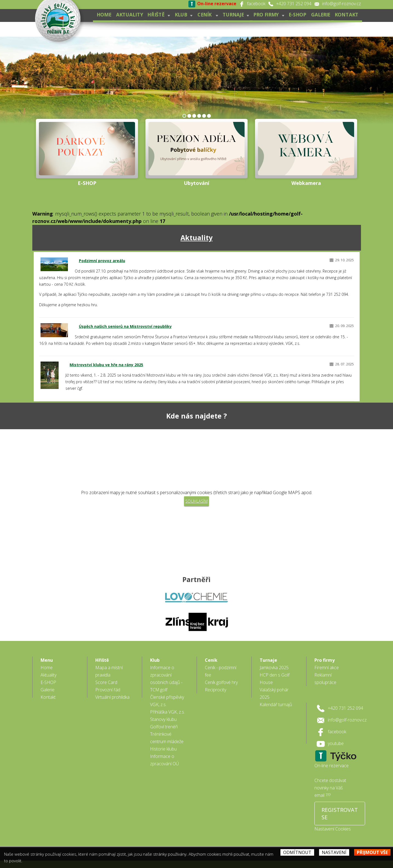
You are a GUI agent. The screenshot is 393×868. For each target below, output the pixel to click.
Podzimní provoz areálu (102, 261)
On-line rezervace (332, 766)
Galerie (320, 15)
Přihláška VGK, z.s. (167, 712)
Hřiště (158, 15)
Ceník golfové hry (221, 682)
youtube (336, 743)
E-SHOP (297, 15)
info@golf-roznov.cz (342, 4)
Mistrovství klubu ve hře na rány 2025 (106, 365)
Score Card (106, 682)
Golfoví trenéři (164, 727)
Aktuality (128, 15)
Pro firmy (268, 15)
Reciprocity (216, 690)
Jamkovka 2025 (274, 668)
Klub (183, 15)
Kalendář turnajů (276, 704)
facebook (256, 4)
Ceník (207, 15)
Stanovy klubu (163, 719)
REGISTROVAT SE (340, 813)
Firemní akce (327, 668)
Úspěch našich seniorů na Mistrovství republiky (125, 326)
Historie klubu (163, 749)
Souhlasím (197, 501)
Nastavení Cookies (333, 829)
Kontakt (347, 15)
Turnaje (235, 15)
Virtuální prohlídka (112, 697)
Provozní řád (108, 690)
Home (103, 15)
